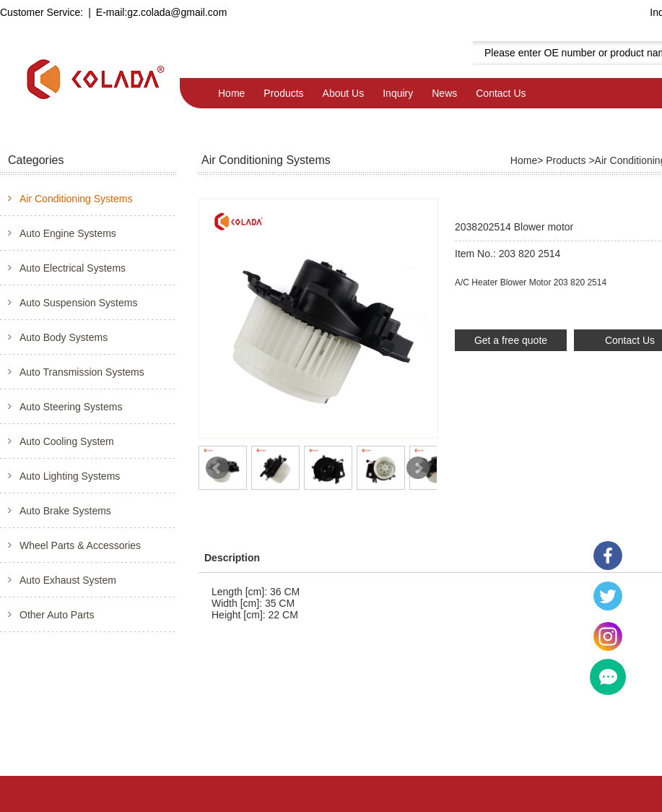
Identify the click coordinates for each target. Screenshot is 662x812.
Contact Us (501, 93)
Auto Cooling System (67, 441)
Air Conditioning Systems (76, 199)
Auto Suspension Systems (78, 303)
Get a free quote (511, 340)
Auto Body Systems (64, 337)
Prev (217, 468)
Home (231, 93)
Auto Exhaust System (68, 580)
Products (283, 93)
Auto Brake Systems (65, 511)
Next (418, 468)
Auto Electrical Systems (73, 268)
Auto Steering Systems (71, 407)
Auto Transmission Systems (82, 372)
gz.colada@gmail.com (177, 12)
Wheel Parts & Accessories (80, 545)
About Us (344, 93)
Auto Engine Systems (68, 233)
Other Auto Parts (57, 615)
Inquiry (398, 93)
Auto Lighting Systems (70, 476)
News (444, 93)
